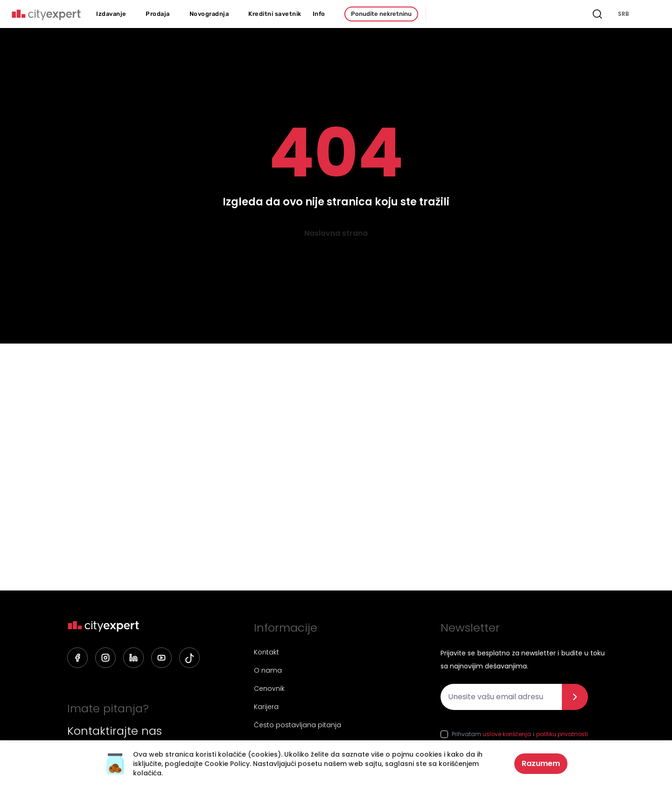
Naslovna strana (336, 233)
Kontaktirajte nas (115, 731)
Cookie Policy (227, 764)
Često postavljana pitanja (297, 725)
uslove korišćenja (507, 734)
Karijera (266, 707)
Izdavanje (111, 14)
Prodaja (158, 14)
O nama (268, 670)
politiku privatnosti (562, 734)
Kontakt (266, 652)
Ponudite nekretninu (381, 14)
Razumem (541, 763)
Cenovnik (269, 689)
